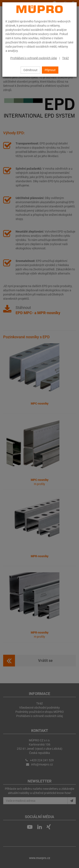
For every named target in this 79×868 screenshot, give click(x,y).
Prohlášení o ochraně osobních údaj (34, 58)
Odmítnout (30, 70)
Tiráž (65, 58)
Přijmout (50, 70)
